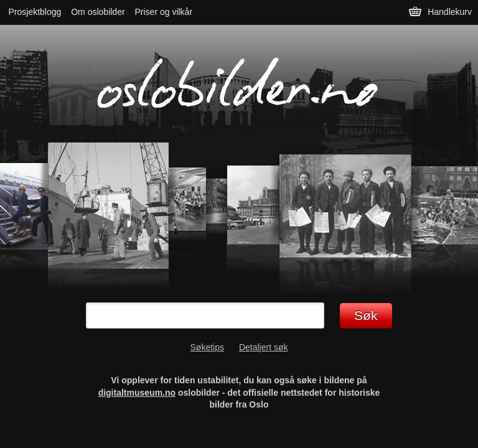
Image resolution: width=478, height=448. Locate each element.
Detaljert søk (264, 347)
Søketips (207, 347)
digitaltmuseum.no (137, 393)
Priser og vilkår (163, 12)
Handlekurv (450, 12)
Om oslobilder (98, 12)
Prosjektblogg (35, 12)
